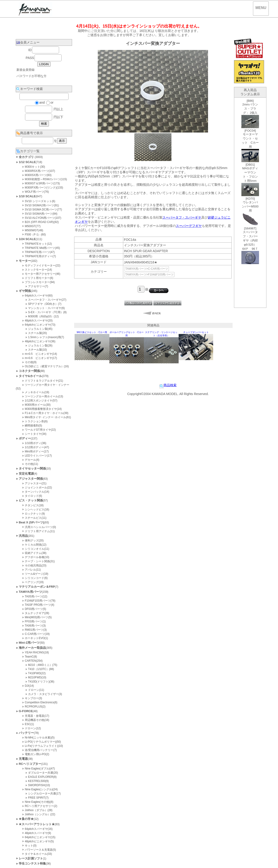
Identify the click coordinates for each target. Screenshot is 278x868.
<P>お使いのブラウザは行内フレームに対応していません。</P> (250, 203)
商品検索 (168, 385)
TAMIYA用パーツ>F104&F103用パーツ (150, 275)
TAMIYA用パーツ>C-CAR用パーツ (147, 269)
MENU (261, 8)
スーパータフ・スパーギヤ (182, 217)
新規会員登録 (25, 70)
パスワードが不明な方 (32, 76)
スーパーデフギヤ (189, 226)
